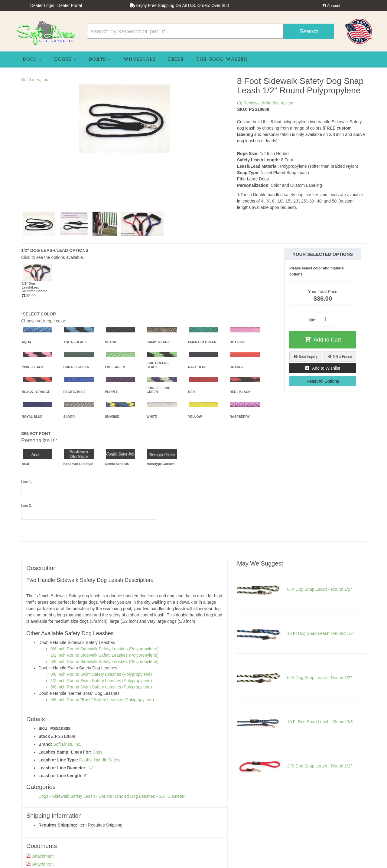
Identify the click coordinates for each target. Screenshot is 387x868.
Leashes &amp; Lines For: (65, 752)
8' (85, 776)
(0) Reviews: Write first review (265, 103)
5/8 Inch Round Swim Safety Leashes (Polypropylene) (101, 687)
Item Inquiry (308, 357)
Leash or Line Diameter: (63, 768)
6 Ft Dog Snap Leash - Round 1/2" (319, 678)
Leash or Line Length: (60, 776)
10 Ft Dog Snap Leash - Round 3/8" (320, 722)
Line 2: (27, 506)
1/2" (91, 768)
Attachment (40, 856)
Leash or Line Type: (58, 760)
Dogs (98, 752)
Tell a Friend (342, 357)
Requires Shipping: (58, 825)
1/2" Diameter (172, 796)
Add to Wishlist (326, 368)
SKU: (242, 109)
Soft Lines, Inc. (35, 80)
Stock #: (47, 736)
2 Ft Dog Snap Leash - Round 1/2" (319, 766)
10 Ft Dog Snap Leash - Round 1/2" (320, 633)
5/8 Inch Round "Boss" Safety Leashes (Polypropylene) (102, 700)
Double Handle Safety (100, 760)
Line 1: (27, 482)
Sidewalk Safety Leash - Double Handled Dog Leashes (104, 796)
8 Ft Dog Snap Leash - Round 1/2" (319, 589)
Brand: (45, 744)
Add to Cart (327, 340)
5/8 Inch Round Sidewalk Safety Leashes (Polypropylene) (104, 662)
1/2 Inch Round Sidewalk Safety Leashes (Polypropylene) (104, 655)
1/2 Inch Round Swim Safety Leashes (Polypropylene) (101, 681)
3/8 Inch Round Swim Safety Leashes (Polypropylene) (101, 674)
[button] (211, 31)
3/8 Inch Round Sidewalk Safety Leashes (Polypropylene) (104, 649)
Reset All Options (323, 381)
